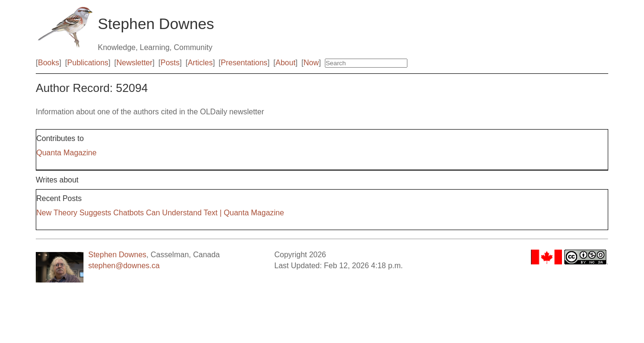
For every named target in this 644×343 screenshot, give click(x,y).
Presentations (244, 63)
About (286, 63)
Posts (170, 63)
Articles (200, 63)
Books (48, 63)
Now (311, 63)
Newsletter (135, 63)
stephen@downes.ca (124, 266)
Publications (88, 63)
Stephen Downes (117, 255)
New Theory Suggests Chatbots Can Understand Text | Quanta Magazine (160, 213)
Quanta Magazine (66, 153)
